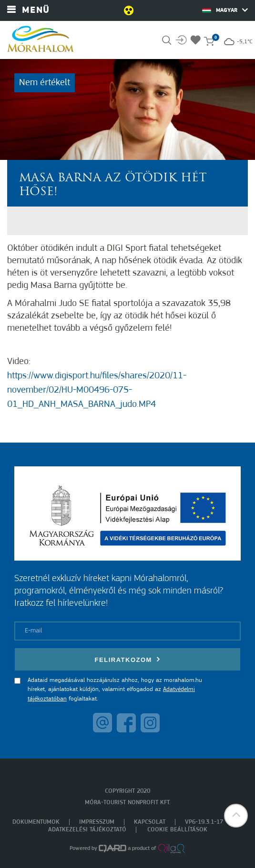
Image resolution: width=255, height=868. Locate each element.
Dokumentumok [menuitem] (36, 822)
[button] (236, 816)
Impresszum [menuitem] (97, 822)
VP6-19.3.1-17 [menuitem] (204, 822)
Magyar (225, 10)
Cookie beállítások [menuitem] (177, 830)
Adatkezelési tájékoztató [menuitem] (87, 830)
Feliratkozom (128, 659)
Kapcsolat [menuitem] (150, 822)
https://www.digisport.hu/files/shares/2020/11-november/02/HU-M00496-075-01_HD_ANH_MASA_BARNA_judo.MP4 (97, 390)
